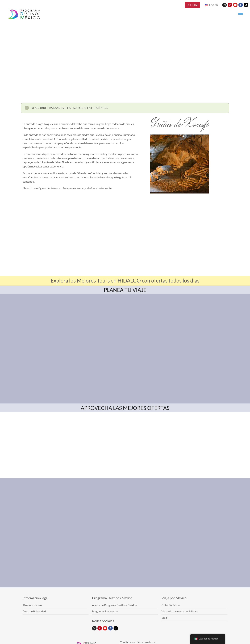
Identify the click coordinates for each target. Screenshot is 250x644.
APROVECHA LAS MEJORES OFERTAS (125, 408)
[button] (125, 108)
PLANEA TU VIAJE (125, 290)
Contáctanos (128, 642)
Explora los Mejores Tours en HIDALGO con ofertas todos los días (125, 280)
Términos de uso (147, 642)
